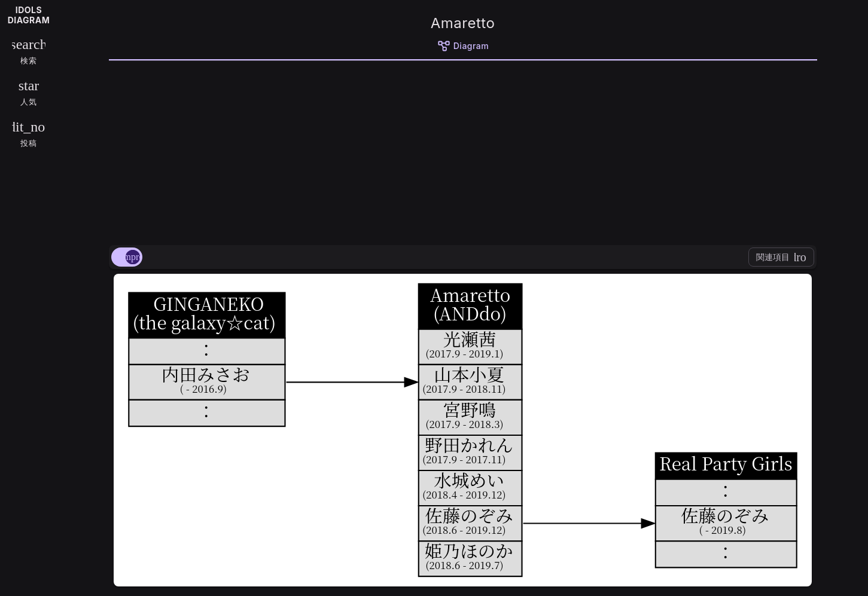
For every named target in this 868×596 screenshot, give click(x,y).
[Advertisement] (463, 151)
